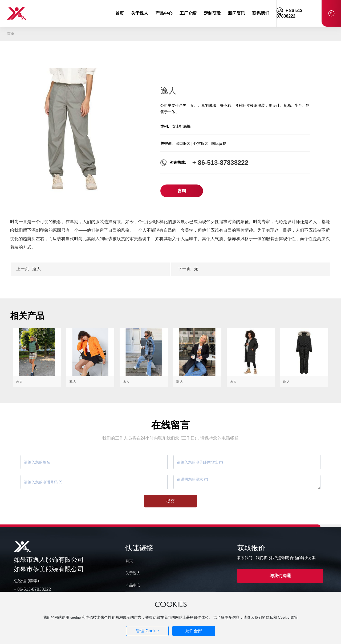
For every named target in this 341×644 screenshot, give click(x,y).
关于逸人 (133, 573)
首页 (129, 561)
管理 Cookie (147, 631)
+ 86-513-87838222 (220, 163)
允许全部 (194, 631)
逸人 (36, 269)
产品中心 (133, 585)
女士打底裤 (181, 126)
